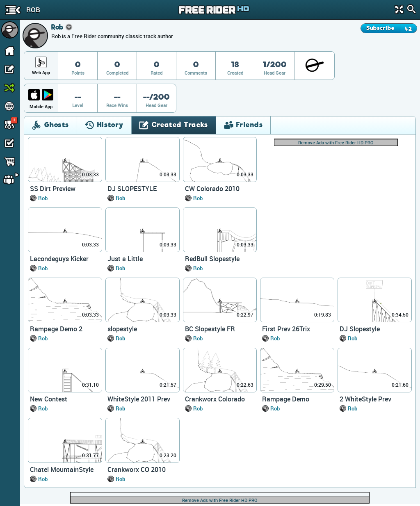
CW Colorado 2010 (212, 189)
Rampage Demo (286, 399)
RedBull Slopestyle (212, 259)
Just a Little (125, 259)
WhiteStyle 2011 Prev (139, 399)
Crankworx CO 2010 (137, 470)
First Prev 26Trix (286, 329)
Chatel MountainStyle (62, 470)
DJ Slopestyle (360, 329)
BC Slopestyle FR (210, 329)
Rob (43, 198)
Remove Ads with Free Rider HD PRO (336, 142)
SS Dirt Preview (53, 189)
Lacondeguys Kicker (59, 259)
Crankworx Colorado (215, 399)
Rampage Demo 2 (56, 329)
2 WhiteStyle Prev (365, 399)
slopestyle (122, 329)
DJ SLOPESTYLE (132, 189)
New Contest (49, 399)
